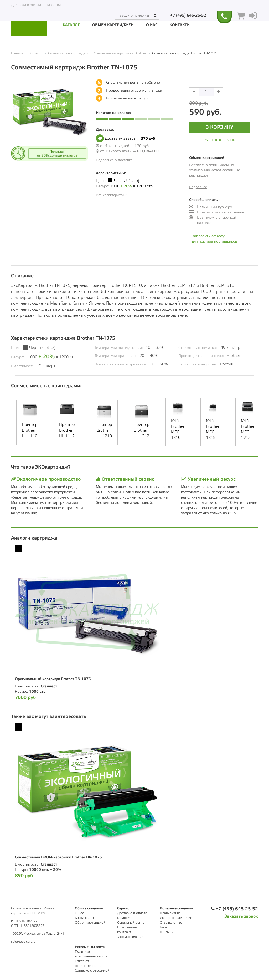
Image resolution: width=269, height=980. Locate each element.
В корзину (219, 127)
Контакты (180, 25)
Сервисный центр (131, 923)
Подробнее (198, 187)
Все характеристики (112, 195)
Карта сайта (84, 918)
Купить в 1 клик (219, 139)
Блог (164, 927)
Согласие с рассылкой (92, 970)
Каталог (71, 25)
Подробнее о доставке (114, 160)
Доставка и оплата (26, 5)
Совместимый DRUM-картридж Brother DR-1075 (58, 857)
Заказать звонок (241, 916)
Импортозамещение (176, 918)
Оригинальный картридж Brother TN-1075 (53, 679)
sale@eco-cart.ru (23, 941)
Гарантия (54, 5)
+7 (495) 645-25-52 (188, 5)
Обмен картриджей (113, 25)
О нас (152, 25)
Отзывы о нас (171, 923)
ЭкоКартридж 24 (130, 937)
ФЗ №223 (168, 932)
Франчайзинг (170, 913)
